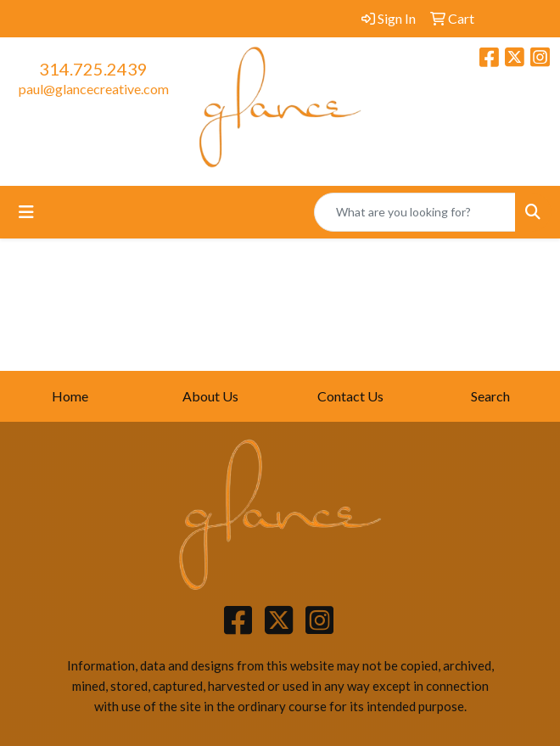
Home (70, 396)
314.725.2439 (93, 69)
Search (490, 396)
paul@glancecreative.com (94, 89)
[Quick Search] (415, 212)
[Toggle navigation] (26, 212)
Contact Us (350, 396)
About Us (210, 396)
